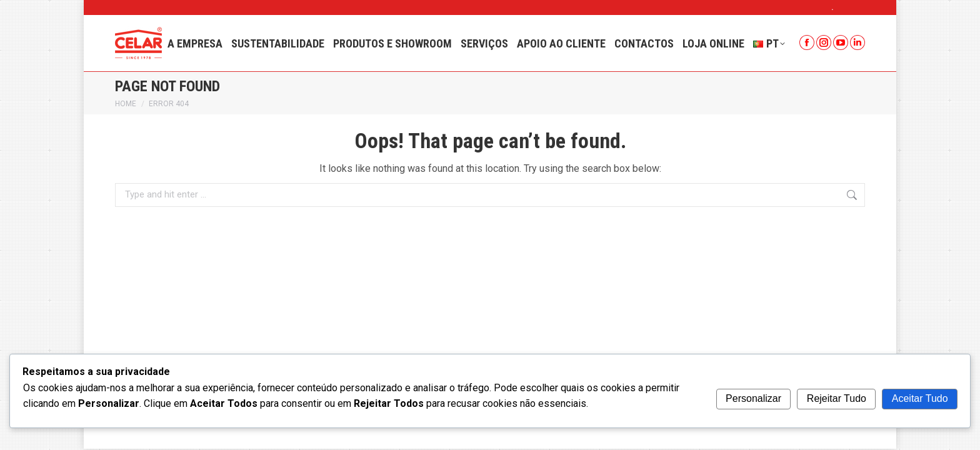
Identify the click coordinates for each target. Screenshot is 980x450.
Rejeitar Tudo (837, 398)
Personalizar (753, 398)
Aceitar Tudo (920, 398)
